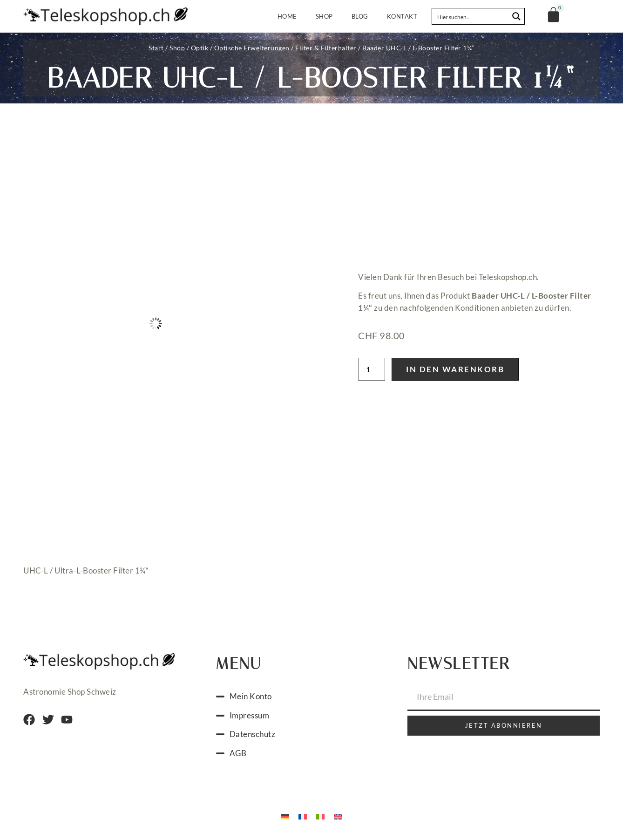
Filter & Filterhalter (326, 48)
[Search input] (471, 16)
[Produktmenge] (372, 369)
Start (156, 48)
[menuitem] (285, 816)
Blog (360, 16)
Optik (200, 48)
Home (287, 16)
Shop (324, 16)
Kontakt (402, 16)
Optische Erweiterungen (252, 48)
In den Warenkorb (455, 369)
